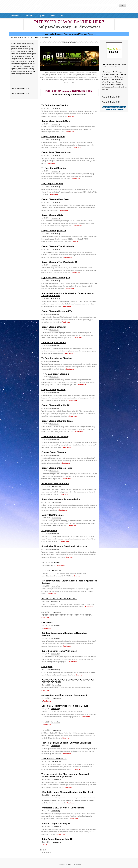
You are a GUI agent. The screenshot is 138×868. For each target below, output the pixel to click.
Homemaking (46, 37)
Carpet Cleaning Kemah (53, 390)
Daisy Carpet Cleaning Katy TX (57, 839)
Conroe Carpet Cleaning (54, 452)
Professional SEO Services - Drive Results (63, 808)
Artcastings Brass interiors (55, 484)
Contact (53, 16)
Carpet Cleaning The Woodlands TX (59, 262)
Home (38, 37)
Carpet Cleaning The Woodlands (58, 246)
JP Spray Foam (49, 531)
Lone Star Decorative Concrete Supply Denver (65, 706)
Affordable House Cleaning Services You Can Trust (67, 792)
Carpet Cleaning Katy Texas (55, 199)
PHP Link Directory (75, 864)
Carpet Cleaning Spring (53, 137)
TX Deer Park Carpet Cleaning (57, 358)
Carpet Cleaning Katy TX (54, 231)
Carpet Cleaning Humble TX (55, 405)
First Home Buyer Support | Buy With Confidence (66, 743)
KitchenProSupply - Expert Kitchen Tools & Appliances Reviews (69, 582)
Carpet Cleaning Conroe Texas (57, 468)
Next (44, 850)
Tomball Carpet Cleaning (54, 343)
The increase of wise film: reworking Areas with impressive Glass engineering (65, 775)
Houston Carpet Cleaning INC (56, 823)
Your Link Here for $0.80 (21, 89)
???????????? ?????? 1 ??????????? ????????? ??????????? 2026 (68, 681)
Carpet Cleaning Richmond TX (57, 311)
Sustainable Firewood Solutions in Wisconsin (64, 546)
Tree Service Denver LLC (54, 759)
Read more (72, 116)
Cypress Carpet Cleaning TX (56, 278)
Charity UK (47, 667)
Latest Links (29, 16)
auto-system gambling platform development (64, 695)
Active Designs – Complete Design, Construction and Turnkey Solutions (68, 294)
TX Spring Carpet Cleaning (55, 105)
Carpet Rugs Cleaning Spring (56, 152)
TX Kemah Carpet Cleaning (55, 374)
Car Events (47, 622)
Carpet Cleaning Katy (52, 215)
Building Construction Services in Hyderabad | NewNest (65, 634)
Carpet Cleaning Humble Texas (57, 421)
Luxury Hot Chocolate (53, 515)
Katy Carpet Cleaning (52, 184)
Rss (62, 16)
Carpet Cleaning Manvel (54, 327)
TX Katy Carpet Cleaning (54, 168)
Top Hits (42, 16)
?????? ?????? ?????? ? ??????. (59, 599)
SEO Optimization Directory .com (22, 37)
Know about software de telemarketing (61, 499)
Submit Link (15, 16)
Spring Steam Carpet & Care (56, 121)
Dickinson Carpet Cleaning (55, 437)
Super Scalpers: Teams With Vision (59, 651)
